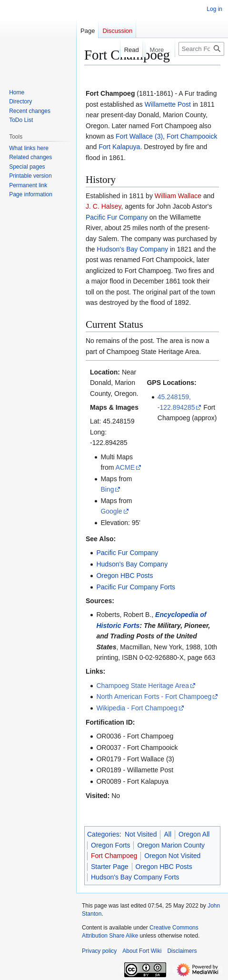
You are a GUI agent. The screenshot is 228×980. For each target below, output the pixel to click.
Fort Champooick (192, 136)
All (168, 834)
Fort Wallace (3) (139, 136)
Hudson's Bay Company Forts (135, 877)
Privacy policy (99, 951)
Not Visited (141, 834)
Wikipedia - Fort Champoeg (137, 708)
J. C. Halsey (103, 206)
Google (111, 511)
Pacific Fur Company (117, 217)
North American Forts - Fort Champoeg (154, 697)
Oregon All (194, 834)
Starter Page (110, 867)
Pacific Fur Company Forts (136, 587)
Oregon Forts (110, 845)
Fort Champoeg (114, 856)
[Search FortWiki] (201, 49)
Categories (103, 834)
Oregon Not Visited (172, 856)
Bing (107, 489)
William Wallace (178, 196)
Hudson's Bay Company (132, 249)
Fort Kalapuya (119, 147)
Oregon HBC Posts (124, 576)
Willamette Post (168, 104)
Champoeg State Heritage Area (143, 686)
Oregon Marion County (171, 845)
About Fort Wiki (142, 951)
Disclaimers (182, 951)
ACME (125, 467)
